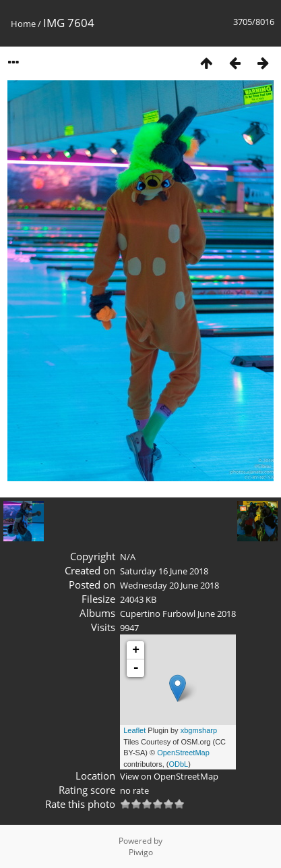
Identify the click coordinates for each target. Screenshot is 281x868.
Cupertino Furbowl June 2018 (178, 614)
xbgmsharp (199, 730)
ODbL (179, 764)
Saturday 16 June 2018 (164, 571)
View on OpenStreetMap (169, 776)
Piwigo (141, 852)
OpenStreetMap (183, 753)
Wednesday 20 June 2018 (169, 585)
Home (23, 24)
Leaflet (134, 730)
